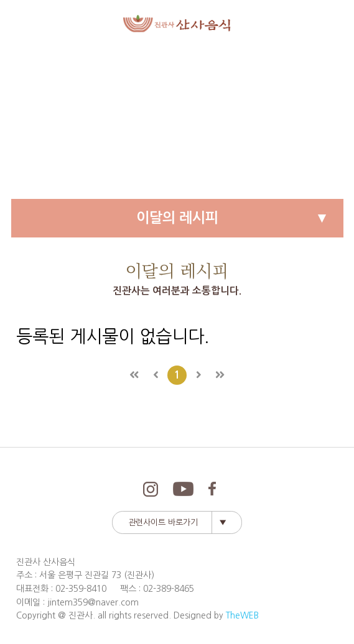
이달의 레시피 (177, 218)
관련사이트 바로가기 (163, 522)
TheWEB (242, 615)
